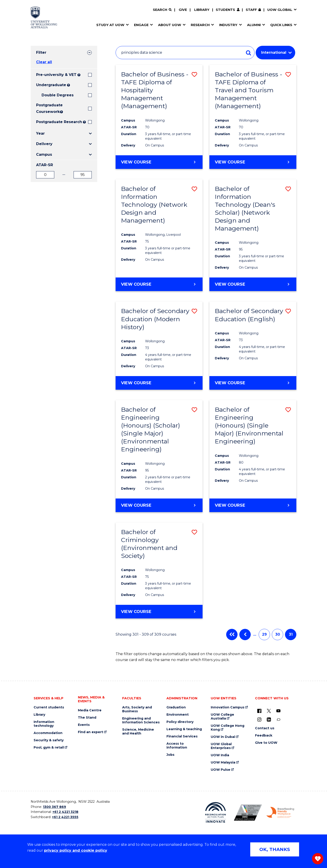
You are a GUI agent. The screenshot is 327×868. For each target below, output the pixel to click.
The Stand (87, 718)
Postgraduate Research (59, 122)
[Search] (162, 10)
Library (202, 10)
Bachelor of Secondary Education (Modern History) (155, 319)
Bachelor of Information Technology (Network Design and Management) (154, 205)
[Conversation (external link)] (278, 719)
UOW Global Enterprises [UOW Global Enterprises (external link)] (221, 746)
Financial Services (182, 736)
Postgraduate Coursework (48, 108)
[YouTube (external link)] (278, 711)
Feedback (264, 735)
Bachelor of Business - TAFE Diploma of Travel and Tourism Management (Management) (249, 90)
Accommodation (48, 733)
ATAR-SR (45, 165)
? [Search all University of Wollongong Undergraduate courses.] (68, 85)
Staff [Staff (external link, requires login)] (251, 10)
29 (264, 634)
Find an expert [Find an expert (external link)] (90, 732)
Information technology (44, 724)
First (232, 635)
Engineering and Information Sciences (141, 720)
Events (84, 725)
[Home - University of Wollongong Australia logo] (44, 17)
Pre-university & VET (56, 75)
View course (136, 162)
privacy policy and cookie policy (76, 850)
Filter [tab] (41, 52)
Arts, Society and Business (137, 709)
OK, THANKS (275, 849)
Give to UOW (266, 743)
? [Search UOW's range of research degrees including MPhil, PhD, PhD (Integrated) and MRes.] (84, 122)
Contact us (265, 728)
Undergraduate (51, 85)
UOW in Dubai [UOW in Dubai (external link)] (223, 737)
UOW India (220, 755)
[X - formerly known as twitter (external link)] (269, 711)
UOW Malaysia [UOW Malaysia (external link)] (223, 762)
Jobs (170, 755)
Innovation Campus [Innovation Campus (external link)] (228, 707)
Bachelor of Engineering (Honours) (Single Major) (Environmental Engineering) (249, 425)
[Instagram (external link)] (259, 719)
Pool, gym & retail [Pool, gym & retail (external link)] (49, 748)
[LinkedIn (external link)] (269, 719)
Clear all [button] (44, 62)
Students (225, 10)
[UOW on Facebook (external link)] (259, 711)
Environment (178, 715)
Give (183, 10)
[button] (194, 74)
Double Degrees (58, 95)
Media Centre (90, 710)
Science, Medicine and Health (138, 732)
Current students (49, 707)
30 (278, 634)
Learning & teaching (184, 729)
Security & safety (49, 740)
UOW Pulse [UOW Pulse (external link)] (220, 770)
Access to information (177, 746)
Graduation (176, 707)
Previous (245, 635)
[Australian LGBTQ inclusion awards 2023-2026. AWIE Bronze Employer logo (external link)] (248, 813)
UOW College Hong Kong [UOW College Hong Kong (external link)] (228, 728)
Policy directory (180, 722)
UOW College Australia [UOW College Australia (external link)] (222, 717)
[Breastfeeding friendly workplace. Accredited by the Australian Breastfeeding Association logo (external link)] (280, 812)
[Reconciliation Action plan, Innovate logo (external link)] (216, 812)
